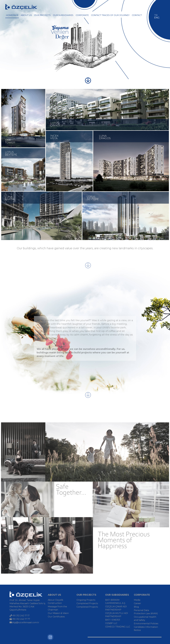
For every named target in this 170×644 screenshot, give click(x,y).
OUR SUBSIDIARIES (63, 15)
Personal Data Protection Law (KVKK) (146, 612)
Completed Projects (87, 603)
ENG (157, 18)
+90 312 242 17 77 (20, 619)
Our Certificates (56, 617)
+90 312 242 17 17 (20, 616)
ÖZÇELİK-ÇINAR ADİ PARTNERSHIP (116, 608)
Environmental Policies (146, 624)
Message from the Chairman (57, 608)
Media (137, 600)
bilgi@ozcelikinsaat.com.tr (24, 622)
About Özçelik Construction (56, 602)
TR (156, 15)
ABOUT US (26, 15)
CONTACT (137, 15)
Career (137, 603)
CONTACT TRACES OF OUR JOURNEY (110, 15)
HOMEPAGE (12, 15)
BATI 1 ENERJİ (113, 620)
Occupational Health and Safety (145, 618)
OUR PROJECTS (42, 15)
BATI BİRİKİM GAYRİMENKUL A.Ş (115, 602)
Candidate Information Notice (146, 629)
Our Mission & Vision (58, 613)
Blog (136, 607)
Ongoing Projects (86, 600)
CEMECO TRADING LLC (118, 627)
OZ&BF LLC (111, 623)
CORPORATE (82, 15)
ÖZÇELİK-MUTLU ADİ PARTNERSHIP (117, 615)
